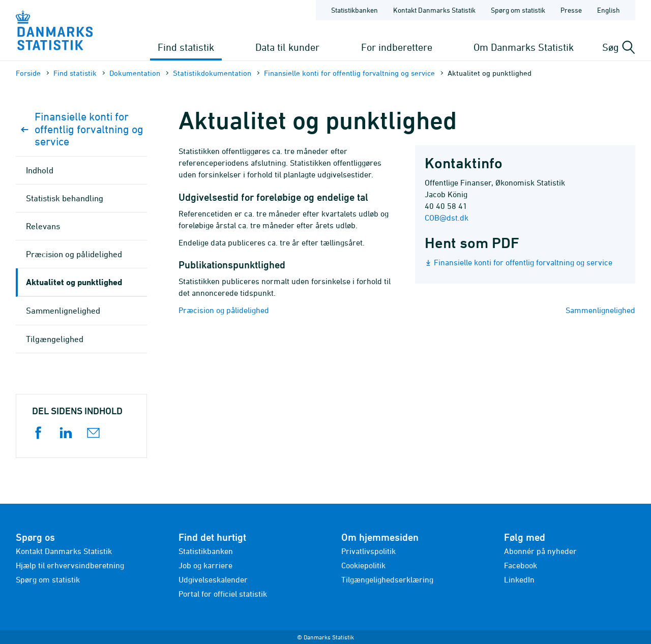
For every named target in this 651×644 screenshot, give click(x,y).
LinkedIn (519, 579)
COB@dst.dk (447, 218)
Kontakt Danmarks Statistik (64, 551)
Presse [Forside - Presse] (571, 10)
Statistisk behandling (65, 198)
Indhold (40, 170)
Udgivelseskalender (213, 579)
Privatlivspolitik (368, 551)
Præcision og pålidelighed (224, 310)
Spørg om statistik (48, 579)
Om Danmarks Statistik (524, 47)
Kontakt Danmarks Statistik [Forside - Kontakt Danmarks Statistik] (434, 10)
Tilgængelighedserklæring (387, 579)
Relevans (43, 226)
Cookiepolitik (363, 565)
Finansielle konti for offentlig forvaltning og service (349, 73)
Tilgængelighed (55, 339)
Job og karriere (205, 565)
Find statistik (186, 47)
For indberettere (397, 47)
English (609, 10)
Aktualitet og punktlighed (74, 282)
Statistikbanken (354, 10)
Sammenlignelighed (600, 310)
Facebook (521, 565)
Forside (28, 73)
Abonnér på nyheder (540, 551)
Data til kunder (287, 47)
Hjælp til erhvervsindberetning (70, 565)
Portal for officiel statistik (223, 594)
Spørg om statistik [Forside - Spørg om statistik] (518, 10)
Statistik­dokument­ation (212, 73)
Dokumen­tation (135, 73)
